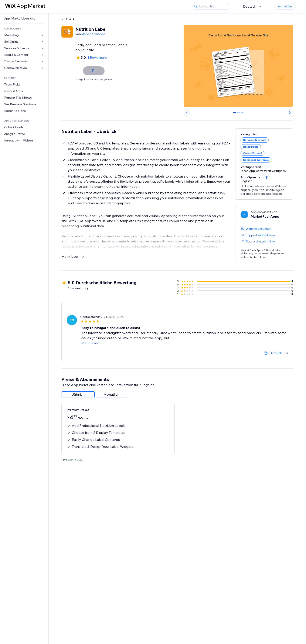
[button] (266, 177)
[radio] (78, 394)
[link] (24, 19)
